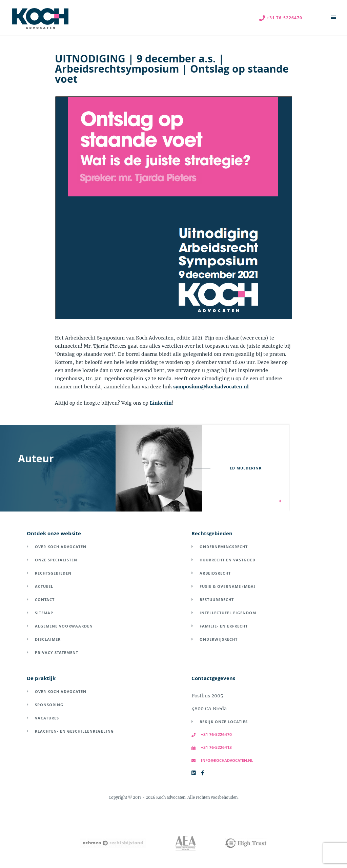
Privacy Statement (57, 652)
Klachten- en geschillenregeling (74, 731)
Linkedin (161, 403)
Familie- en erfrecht (224, 626)
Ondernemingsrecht (224, 547)
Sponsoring (49, 705)
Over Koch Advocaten (61, 547)
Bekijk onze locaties (224, 722)
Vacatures (47, 718)
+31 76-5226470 (212, 735)
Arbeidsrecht (215, 573)
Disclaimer (48, 639)
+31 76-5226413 (212, 747)
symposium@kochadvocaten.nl (211, 387)
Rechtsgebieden (53, 573)
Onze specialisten (56, 560)
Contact (45, 600)
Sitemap (44, 613)
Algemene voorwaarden (64, 626)
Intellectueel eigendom (228, 613)
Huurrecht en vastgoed (228, 560)
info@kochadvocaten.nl (222, 760)
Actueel (44, 586)
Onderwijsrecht (219, 639)
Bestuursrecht (217, 600)
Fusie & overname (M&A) (228, 586)
